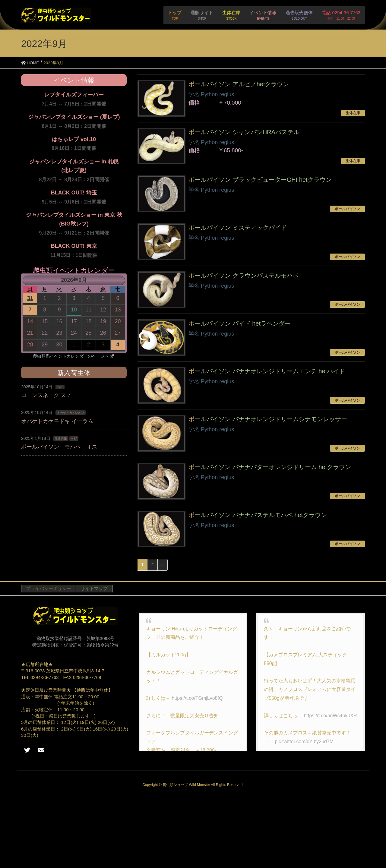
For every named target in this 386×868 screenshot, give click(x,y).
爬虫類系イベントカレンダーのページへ (74, 356)
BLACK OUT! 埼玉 (74, 193)
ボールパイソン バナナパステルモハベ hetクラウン (258, 515)
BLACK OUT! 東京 (74, 246)
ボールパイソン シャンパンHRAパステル (244, 132)
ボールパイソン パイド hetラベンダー (240, 324)
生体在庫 (61, 439)
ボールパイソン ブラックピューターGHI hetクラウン (260, 180)
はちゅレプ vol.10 (74, 139)
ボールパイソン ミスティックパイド (238, 228)
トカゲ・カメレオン (71, 413)
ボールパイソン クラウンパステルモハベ (244, 276)
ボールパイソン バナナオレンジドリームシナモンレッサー (268, 419)
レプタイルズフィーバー (74, 95)
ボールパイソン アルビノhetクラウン (239, 84)
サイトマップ (94, 588)
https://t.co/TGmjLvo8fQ (197, 698)
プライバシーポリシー (49, 588)
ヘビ (60, 387)
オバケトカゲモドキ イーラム (57, 421)
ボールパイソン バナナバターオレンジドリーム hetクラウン (270, 467)
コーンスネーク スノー (49, 395)
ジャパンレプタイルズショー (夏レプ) (74, 117)
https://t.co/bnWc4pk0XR (330, 716)
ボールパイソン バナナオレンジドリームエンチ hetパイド (267, 371)
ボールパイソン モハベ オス (59, 447)
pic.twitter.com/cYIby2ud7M (304, 742)
